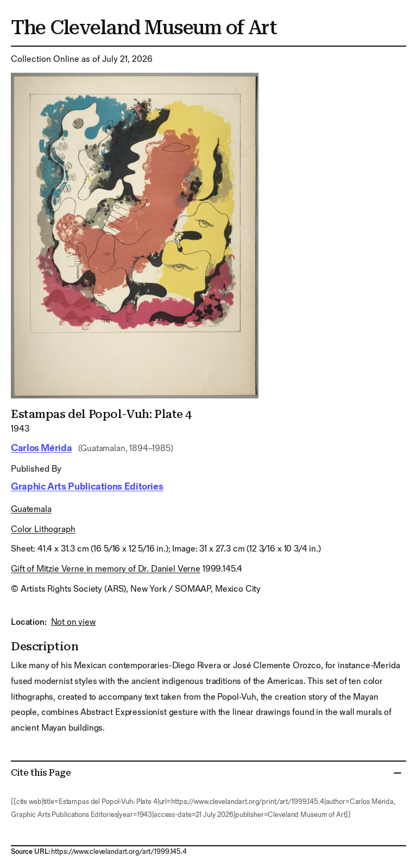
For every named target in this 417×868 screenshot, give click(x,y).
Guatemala (31, 509)
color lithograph (43, 530)
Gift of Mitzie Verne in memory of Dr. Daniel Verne (106, 569)
